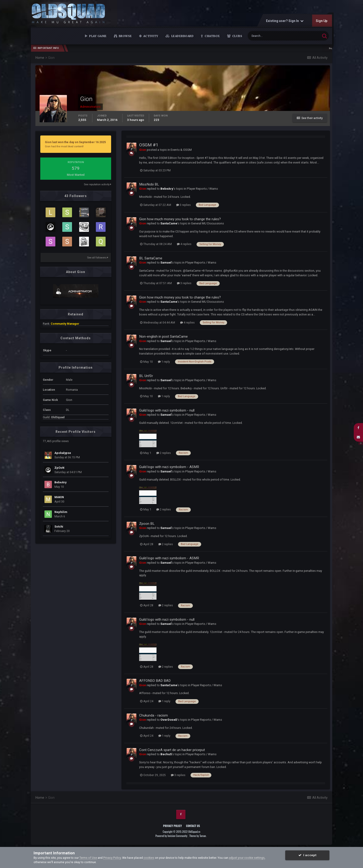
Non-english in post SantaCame (163, 337)
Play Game (98, 36)
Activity (150, 36)
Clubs (237, 36)
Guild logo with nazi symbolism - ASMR (169, 467)
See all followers (98, 258)
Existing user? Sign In (285, 21)
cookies (149, 858)
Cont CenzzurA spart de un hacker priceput (172, 750)
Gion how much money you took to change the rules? (180, 219)
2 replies (164, 453)
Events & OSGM (181, 150)
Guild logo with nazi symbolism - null (167, 410)
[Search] (271, 36)
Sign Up (322, 21)
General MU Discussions (207, 223)
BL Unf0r (146, 376)
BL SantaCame (151, 258)
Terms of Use (88, 858)
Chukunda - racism (153, 715)
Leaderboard (182, 36)
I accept (307, 855)
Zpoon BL (147, 524)
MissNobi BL (149, 184)
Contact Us (193, 826)
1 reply (164, 362)
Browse (125, 36)
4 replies (184, 244)
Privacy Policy (172, 826)
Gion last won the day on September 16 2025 (75, 142)
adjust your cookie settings (247, 858)
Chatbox (212, 36)
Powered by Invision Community (171, 836)
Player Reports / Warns (202, 189)
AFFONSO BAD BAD (155, 681)
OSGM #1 (149, 145)
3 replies (183, 205)
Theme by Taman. (198, 836)
